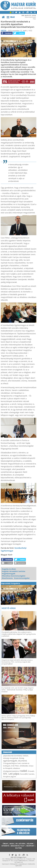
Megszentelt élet (18, 846)
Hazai (4, 31)
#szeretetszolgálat (22, 578)
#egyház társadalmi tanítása (13, 571)
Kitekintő (5, 846)
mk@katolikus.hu (23, 861)
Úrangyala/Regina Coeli (12, 763)
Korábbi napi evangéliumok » (26, 747)
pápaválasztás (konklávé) (12, 756)
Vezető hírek (9, 608)
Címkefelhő (8, 752)
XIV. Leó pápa (11, 774)
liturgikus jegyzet (10, 776)
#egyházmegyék (9, 574)
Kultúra (19, 848)
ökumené (22, 761)
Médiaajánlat (14, 864)
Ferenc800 (24, 774)
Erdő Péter (15, 766)
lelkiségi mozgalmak (11, 758)
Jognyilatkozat (23, 864)
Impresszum (6, 864)
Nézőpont (30, 846)
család (23, 771)
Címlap (5, 844)
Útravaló (31, 771)
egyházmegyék (10, 761)
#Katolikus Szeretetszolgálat (14, 576)
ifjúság (21, 758)
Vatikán (25, 756)
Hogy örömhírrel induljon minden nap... (14, 728)
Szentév (31, 774)
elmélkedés (24, 766)
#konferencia (7, 578)
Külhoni (30, 844)
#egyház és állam (9, 569)
